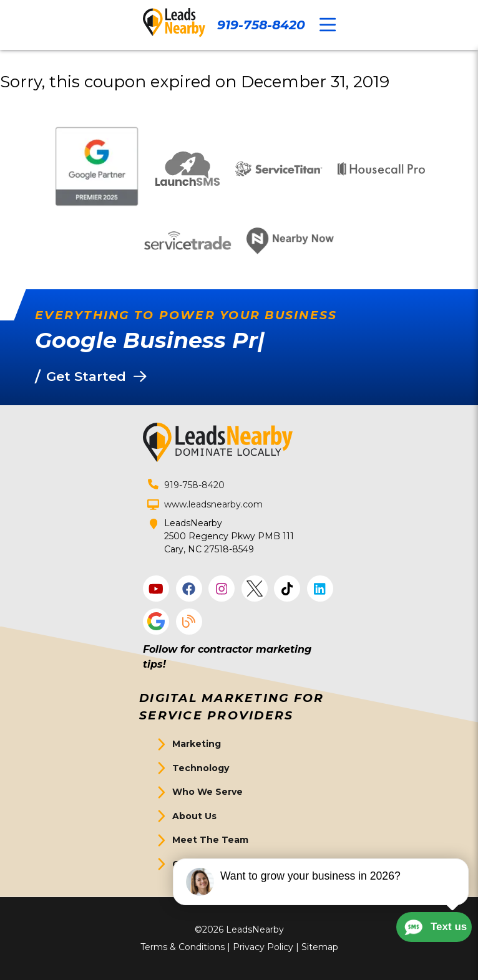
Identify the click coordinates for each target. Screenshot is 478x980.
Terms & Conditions (183, 947)
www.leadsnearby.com (213, 504)
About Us (194, 816)
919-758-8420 (261, 25)
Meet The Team (210, 840)
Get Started (201, 864)
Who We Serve (207, 792)
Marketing (197, 744)
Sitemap (320, 947)
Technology (201, 768)
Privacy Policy (263, 947)
